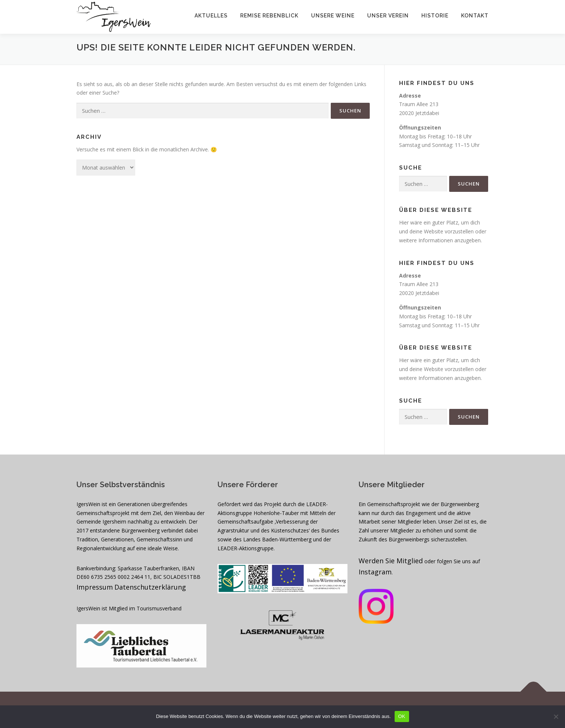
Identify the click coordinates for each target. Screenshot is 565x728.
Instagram (375, 572)
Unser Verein (388, 16)
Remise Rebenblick (269, 16)
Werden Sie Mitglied (391, 561)
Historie (435, 16)
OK (402, 716)
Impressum (95, 587)
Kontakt (475, 16)
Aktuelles (211, 16)
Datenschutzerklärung (150, 587)
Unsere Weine (333, 16)
